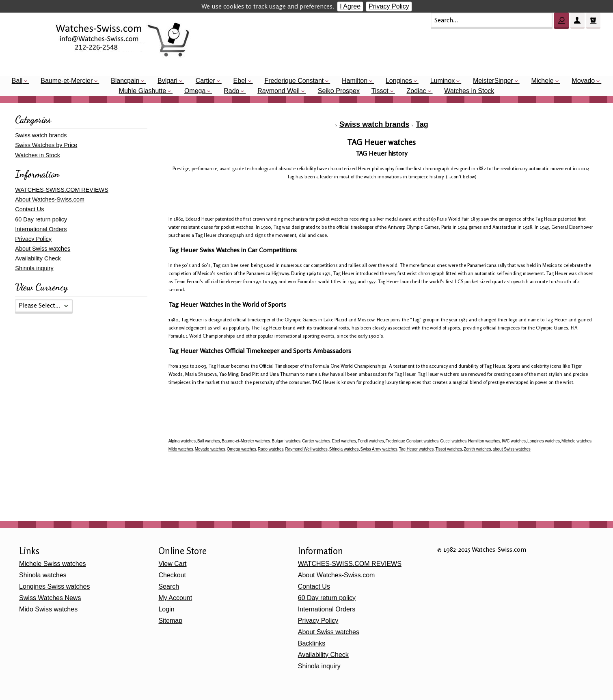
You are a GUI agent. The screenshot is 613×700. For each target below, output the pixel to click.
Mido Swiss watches (48, 609)
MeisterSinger (493, 81)
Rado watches (271, 449)
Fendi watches (371, 441)
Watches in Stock (469, 91)
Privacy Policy (389, 6)
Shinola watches (344, 449)
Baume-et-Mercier (67, 81)
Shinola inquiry (34, 268)
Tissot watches (449, 449)
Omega (195, 91)
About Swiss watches (43, 249)
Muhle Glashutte (143, 91)
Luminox (442, 81)
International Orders (41, 229)
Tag (422, 124)
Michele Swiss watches (53, 564)
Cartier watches (316, 441)
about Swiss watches (511, 449)
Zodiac (417, 91)
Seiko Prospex (339, 91)
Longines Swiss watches (54, 586)
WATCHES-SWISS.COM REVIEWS (62, 190)
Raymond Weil (278, 91)
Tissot (380, 91)
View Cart (172, 564)
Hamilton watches (484, 441)
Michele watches (576, 441)
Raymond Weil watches (306, 449)
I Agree (350, 6)
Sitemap (170, 621)
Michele (542, 81)
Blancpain (125, 81)
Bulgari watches (286, 441)
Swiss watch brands (374, 124)
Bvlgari (167, 81)
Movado (583, 81)
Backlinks (312, 643)
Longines (399, 81)
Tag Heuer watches (417, 449)
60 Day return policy (41, 219)
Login (166, 609)
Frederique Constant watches (412, 441)
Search (169, 586)
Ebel (240, 81)
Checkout (172, 575)
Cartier (205, 81)
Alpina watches (182, 441)
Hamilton (355, 81)
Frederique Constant (294, 81)
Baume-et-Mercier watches (246, 441)
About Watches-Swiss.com (50, 199)
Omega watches (242, 449)
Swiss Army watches (379, 449)
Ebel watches (344, 441)
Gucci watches (453, 441)
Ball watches (209, 441)
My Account (175, 598)
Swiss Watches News (50, 598)
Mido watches (181, 449)
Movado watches (210, 449)
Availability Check (38, 258)
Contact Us (29, 209)
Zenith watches (477, 449)
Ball (17, 81)
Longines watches (544, 441)
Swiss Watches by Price (46, 145)
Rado (231, 91)
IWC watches (514, 441)
